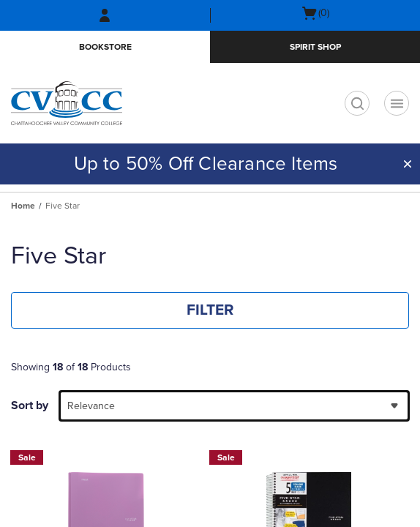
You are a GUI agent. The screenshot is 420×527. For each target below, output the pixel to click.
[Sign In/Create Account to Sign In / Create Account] (105, 15)
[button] (408, 164)
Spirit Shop (315, 47)
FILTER (210, 310)
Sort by (30, 405)
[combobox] (234, 406)
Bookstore (105, 47)
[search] (357, 103)
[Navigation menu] (397, 103)
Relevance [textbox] (91, 406)
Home (23, 206)
